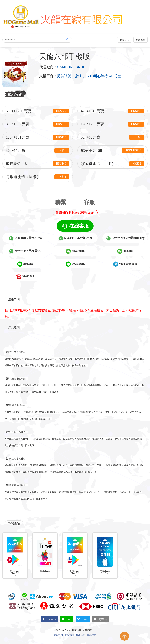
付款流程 (141, 40)
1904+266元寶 (113, 124)
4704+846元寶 (113, 111)
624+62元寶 (113, 137)
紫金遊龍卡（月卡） (113, 164)
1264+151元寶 (38, 137)
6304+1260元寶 (38, 111)
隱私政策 (92, 635)
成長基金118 (38, 164)
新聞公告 (124, 40)
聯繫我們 (69, 635)
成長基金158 (113, 150)
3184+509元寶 (38, 124)
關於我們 (58, 635)
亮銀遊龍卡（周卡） (38, 177)
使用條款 (81, 635)
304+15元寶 (38, 150)
